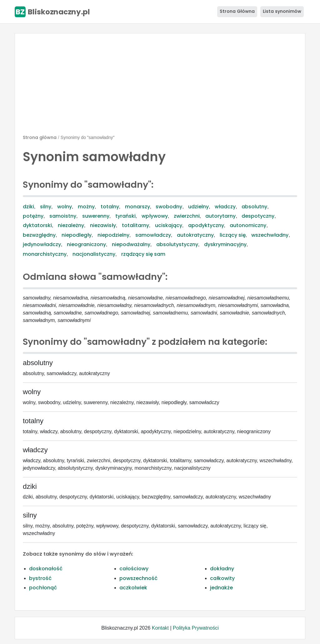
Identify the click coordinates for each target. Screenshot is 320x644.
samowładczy (153, 235)
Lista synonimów (282, 11)
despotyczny (258, 216)
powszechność (138, 578)
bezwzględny (39, 235)
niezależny (71, 225)
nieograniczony (86, 244)
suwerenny (96, 216)
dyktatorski (37, 225)
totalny (110, 207)
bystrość (40, 578)
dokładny (222, 569)
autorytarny (220, 216)
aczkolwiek (133, 588)
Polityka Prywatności (196, 628)
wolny (65, 207)
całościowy (134, 569)
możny (86, 207)
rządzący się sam (143, 254)
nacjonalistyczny (94, 254)
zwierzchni (187, 216)
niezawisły (103, 225)
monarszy (137, 207)
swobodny (169, 207)
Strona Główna (237, 11)
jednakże (221, 588)
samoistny (63, 216)
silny (46, 207)
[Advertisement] (160, 87)
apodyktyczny (206, 225)
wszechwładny (270, 235)
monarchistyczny (45, 254)
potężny (33, 216)
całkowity (222, 578)
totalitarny (135, 225)
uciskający (169, 225)
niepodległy (77, 235)
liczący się (233, 235)
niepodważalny (131, 244)
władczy (225, 207)
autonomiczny (248, 225)
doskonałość (46, 569)
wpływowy (155, 216)
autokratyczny (195, 235)
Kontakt (160, 628)
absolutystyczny (177, 244)
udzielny (198, 207)
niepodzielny (113, 235)
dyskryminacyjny (225, 244)
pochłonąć (43, 588)
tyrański (125, 216)
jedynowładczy (42, 244)
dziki (28, 207)
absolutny (254, 207)
